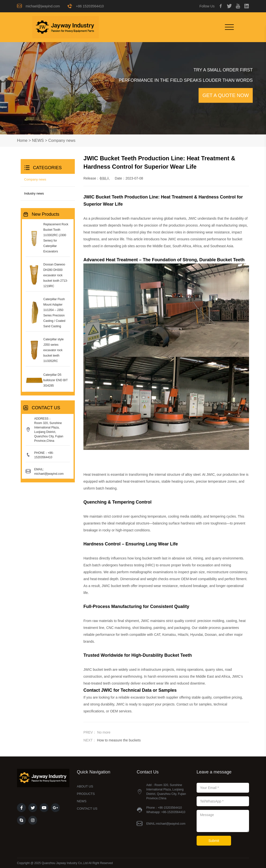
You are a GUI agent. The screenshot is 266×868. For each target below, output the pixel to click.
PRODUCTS (86, 794)
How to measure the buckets (119, 740)
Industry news (34, 193)
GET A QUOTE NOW (226, 96)
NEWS (38, 140)
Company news (62, 140)
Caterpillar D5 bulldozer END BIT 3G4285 (55, 380)
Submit (214, 841)
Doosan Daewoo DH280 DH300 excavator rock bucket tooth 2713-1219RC (55, 275)
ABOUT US (85, 786)
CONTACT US (87, 809)
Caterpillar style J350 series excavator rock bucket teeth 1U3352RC (54, 350)
